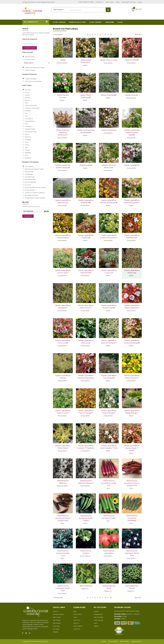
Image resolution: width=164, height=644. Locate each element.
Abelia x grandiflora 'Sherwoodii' (86, 342)
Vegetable (28, 153)
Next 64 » (138, 35)
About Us (76, 623)
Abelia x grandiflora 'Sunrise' (63, 377)
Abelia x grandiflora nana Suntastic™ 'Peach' (132, 448)
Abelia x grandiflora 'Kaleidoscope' (132, 236)
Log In (96, 623)
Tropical (27, 150)
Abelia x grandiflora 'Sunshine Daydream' (86, 377)
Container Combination (32, 108)
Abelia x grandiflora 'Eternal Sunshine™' (132, 201)
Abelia (63, 60)
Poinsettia (28, 140)
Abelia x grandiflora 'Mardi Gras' (132, 272)
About (104, 641)
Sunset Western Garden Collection (35, 198)
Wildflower (28, 158)
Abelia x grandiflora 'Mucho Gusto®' (109, 307)
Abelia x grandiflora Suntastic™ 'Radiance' (86, 447)
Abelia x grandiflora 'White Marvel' (63, 447)
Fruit (26, 116)
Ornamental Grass (30, 132)
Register (96, 626)
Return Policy (124, 641)
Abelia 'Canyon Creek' (109, 60)
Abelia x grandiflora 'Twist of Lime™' (63, 412)
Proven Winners (29, 190)
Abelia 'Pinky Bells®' (109, 95)
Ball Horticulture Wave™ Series (34, 169)
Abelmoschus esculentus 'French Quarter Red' (63, 518)
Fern (26, 113)
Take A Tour (77, 620)
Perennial (28, 137)
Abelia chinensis (132, 95)
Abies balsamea (86, 586)
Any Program (29, 166)
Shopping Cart (98, 614)
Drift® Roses (28, 174)
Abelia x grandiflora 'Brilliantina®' (86, 201)
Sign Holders (57, 620)
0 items (30, 206)
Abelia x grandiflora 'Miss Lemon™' (86, 307)
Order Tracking (98, 620)
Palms (27, 134)
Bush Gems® (29, 172)
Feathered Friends (30, 180)
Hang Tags (56, 626)
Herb (26, 124)
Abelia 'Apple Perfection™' (86, 61)
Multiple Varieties (30, 129)
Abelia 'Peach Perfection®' (86, 96)
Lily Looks (28, 185)
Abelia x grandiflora (132, 165)
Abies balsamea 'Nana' (109, 587)
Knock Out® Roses (30, 182)
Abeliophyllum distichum (63, 482)
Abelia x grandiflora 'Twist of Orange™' (86, 412)
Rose (26, 142)
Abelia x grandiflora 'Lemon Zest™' (63, 272)
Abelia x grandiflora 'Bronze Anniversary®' (109, 201)
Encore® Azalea (29, 177)
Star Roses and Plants (31, 195)
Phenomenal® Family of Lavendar (35, 187)
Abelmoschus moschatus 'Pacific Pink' (132, 553)
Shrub (27, 145)
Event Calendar (78, 626)
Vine (26, 155)
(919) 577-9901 (89, 2)
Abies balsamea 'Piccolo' (132, 587)
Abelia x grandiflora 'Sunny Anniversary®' (132, 342)
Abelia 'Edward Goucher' (63, 96)
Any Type (28, 90)
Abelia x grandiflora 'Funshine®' (86, 236)
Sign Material (57, 623)
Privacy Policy (113, 641)
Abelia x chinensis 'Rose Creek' (109, 166)
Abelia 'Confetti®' (132, 60)
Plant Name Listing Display (33, 81)
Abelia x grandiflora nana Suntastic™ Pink (109, 447)
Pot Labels (56, 629)
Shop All (55, 611)
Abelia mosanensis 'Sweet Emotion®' (63, 166)
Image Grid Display (30, 79)
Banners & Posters (58, 614)
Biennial (27, 100)
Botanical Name (29, 57)
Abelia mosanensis (109, 130)
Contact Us (77, 629)
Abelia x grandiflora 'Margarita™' (63, 307)
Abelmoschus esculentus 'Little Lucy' (63, 553)
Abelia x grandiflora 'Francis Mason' (63, 236)
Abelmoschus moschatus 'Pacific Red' (63, 588)
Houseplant (28, 126)
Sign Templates (98, 617)
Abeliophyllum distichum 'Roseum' (86, 482)
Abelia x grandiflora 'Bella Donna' (63, 201)
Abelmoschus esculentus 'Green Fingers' (86, 518)
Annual (27, 92)
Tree (26, 147)
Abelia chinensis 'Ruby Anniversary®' (86, 131)
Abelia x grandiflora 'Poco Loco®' (63, 342)
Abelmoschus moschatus (109, 552)
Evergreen (28, 111)
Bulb (26, 103)
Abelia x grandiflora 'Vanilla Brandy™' (132, 412)
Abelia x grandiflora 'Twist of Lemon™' (132, 377)
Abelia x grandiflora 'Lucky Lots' (109, 272)
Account (96, 611)
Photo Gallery (78, 614)
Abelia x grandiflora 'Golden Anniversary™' (109, 236)
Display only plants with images (34, 68)
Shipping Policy (137, 641)
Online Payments (119, 634)
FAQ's (75, 617)
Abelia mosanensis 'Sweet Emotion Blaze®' (132, 132)
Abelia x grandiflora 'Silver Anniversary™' (109, 342)
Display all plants (30, 70)
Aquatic (27, 95)
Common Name (30, 59)
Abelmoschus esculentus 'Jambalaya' (132, 518)
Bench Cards (57, 617)
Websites (56, 632)
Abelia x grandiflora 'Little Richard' (86, 272)
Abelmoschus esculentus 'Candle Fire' (109, 483)
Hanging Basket (29, 121)
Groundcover (29, 119)
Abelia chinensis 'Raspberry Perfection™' (63, 132)
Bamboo (27, 98)
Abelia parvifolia (86, 165)
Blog (75, 611)
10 (111, 35)
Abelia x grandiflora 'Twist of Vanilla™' (109, 412)
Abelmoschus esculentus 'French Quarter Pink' (132, 483)
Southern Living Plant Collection (34, 193)
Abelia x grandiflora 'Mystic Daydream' (132, 307)
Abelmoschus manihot (86, 552)
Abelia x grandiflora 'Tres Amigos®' (109, 377)
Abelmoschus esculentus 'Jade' (109, 517)
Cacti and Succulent (31, 105)
